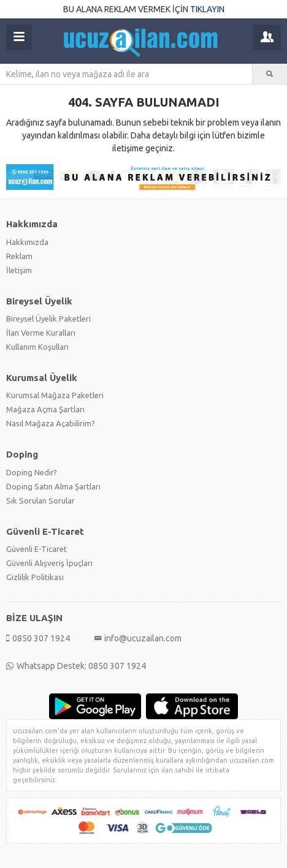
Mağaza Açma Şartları (45, 409)
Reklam (19, 256)
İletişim (19, 270)
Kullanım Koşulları (37, 347)
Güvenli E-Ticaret (36, 549)
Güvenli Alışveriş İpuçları (49, 563)
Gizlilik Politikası (35, 577)
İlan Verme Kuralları (41, 333)
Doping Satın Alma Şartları (53, 486)
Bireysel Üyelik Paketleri (48, 319)
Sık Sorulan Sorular (40, 500)
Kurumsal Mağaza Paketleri (55, 395)
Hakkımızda (27, 242)
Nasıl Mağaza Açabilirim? (51, 423)
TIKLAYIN (207, 9)
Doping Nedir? (32, 472)
